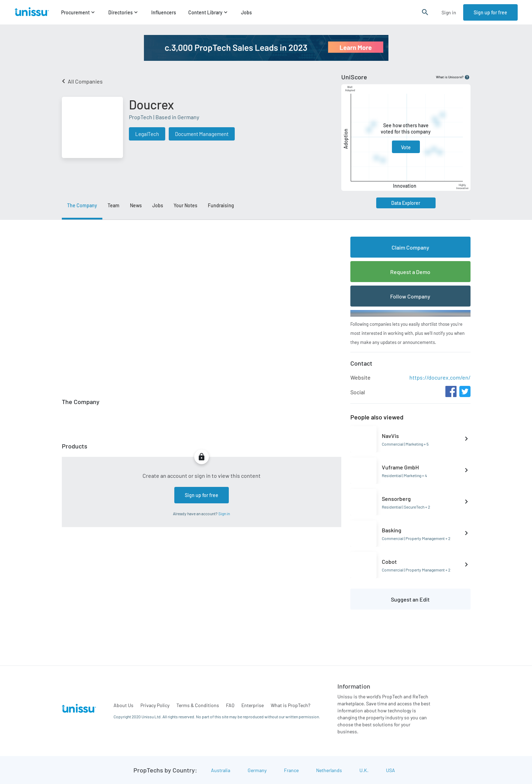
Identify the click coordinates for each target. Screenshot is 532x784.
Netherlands (329, 770)
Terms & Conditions (198, 705)
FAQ (230, 705)
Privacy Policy (155, 705)
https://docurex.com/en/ (440, 377)
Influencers (164, 12)
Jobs (246, 12)
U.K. (364, 770)
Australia (221, 770)
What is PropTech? (290, 705)
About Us (123, 705)
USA (391, 770)
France (291, 770)
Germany (257, 770)
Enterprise (253, 705)
